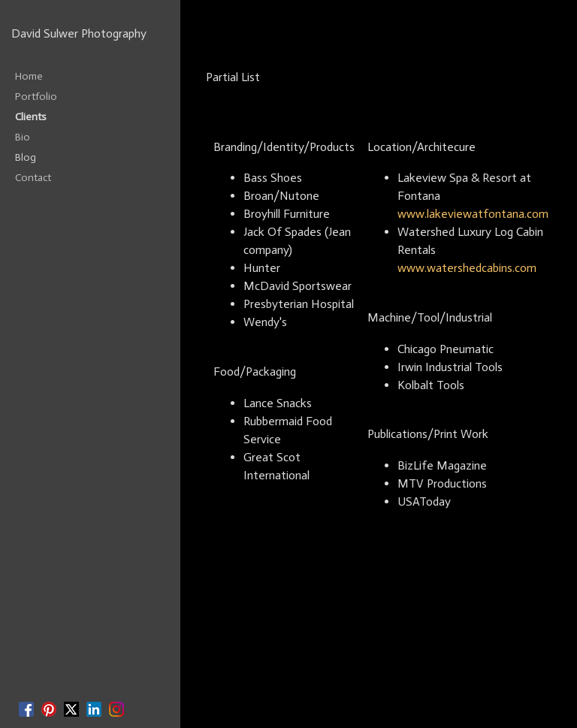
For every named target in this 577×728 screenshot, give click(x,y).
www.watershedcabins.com (467, 268)
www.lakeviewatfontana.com (473, 214)
